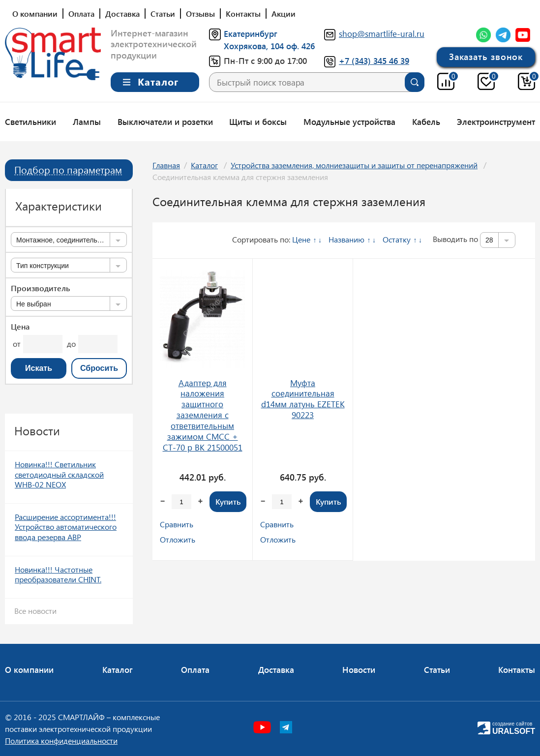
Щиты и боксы (258, 121)
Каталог (204, 165)
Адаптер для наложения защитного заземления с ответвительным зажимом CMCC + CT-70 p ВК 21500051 (203, 415)
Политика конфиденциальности (61, 741)
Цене (301, 239)
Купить (228, 501)
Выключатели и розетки (165, 121)
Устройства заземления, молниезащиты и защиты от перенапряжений (354, 165)
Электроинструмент (496, 121)
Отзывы (200, 14)
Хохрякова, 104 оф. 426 (269, 46)
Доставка (122, 14)
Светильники (30, 121)
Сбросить (99, 368)
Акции (284, 14)
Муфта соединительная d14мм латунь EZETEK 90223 (303, 399)
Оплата (81, 14)
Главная (166, 165)
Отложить (178, 539)
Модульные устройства (349, 121)
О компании (35, 14)
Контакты (243, 14)
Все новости (35, 611)
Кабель (426, 121)
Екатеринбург (251, 33)
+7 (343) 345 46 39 (374, 60)
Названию (346, 239)
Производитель (40, 288)
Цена (20, 327)
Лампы (87, 121)
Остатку (397, 239)
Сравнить (177, 524)
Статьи (163, 14)
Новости (359, 669)
